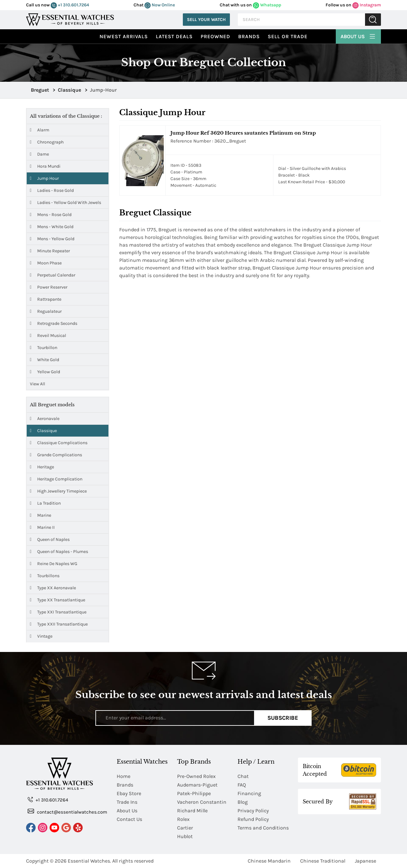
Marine (41, 515)
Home (124, 776)
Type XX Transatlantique (58, 600)
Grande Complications (56, 455)
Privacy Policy (253, 811)
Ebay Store (129, 793)
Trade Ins (127, 802)
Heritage (42, 467)
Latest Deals (174, 36)
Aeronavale (45, 419)
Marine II (42, 527)
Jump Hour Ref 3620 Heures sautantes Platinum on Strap (243, 133)
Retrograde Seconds (54, 323)
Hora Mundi (45, 166)
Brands (249, 36)
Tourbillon (44, 348)
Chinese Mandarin (269, 861)
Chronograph (47, 142)
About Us (358, 36)
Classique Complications (59, 443)
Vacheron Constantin (202, 802)
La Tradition (45, 503)
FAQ (242, 785)
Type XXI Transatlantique (58, 612)
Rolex (183, 819)
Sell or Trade (288, 36)
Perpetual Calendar (53, 275)
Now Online (160, 5)
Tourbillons (45, 576)
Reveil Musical (48, 336)
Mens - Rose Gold (51, 215)
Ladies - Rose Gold (52, 190)
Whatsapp (267, 5)
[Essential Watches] (70, 19)
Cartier (185, 828)
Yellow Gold (45, 372)
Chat (243, 776)
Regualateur (46, 311)
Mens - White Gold (52, 227)
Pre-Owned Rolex (196, 776)
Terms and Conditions (263, 828)
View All (38, 384)
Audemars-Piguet (197, 785)
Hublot (185, 836)
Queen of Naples (50, 539)
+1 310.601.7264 (70, 5)
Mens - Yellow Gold (52, 239)
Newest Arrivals (124, 36)
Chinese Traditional (323, 861)
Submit (373, 20)
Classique (43, 431)
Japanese (366, 861)
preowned (215, 36)
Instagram (367, 5)
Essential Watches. (89, 861)
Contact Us (129, 819)
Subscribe (283, 718)
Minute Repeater (50, 251)
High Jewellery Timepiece (58, 491)
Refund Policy (253, 819)
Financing (249, 793)
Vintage (41, 636)
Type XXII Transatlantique (59, 624)
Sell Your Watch (206, 20)
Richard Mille (192, 811)
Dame (39, 154)
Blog (243, 802)
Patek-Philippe (194, 793)
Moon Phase (46, 263)
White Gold (45, 360)
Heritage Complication (56, 479)
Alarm (40, 130)
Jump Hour (44, 178)
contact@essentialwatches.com (67, 812)
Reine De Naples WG (54, 564)
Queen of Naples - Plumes (59, 552)
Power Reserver (49, 287)
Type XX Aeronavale (53, 588)
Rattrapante (46, 299)
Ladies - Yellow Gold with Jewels (66, 203)
